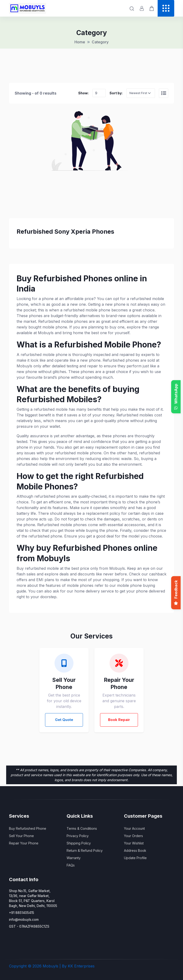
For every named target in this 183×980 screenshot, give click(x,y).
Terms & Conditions (82, 828)
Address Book (135, 850)
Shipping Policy (79, 843)
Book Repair (119, 720)
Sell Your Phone (21, 836)
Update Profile (135, 858)
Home (80, 42)
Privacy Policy (78, 836)
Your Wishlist (134, 843)
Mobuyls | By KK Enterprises (69, 966)
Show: (83, 93)
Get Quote (64, 720)
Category (100, 42)
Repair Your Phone (24, 843)
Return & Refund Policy (85, 850)
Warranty (74, 858)
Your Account (134, 828)
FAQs (71, 865)
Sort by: (116, 93)
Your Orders (133, 836)
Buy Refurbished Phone (28, 828)
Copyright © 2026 (25, 966)
